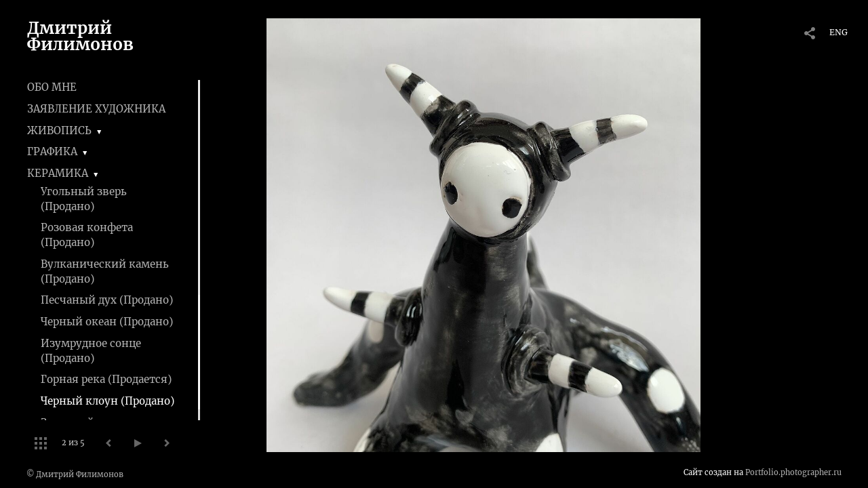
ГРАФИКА (52, 151)
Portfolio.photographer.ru (793, 472)
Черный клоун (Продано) (107, 401)
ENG (839, 32)
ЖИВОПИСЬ (59, 130)
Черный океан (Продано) (107, 322)
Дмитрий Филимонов (80, 36)
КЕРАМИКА (58, 173)
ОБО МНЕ (52, 87)
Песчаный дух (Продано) (107, 300)
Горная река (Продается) (106, 379)
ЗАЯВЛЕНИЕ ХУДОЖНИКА (96, 109)
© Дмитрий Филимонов (75, 474)
